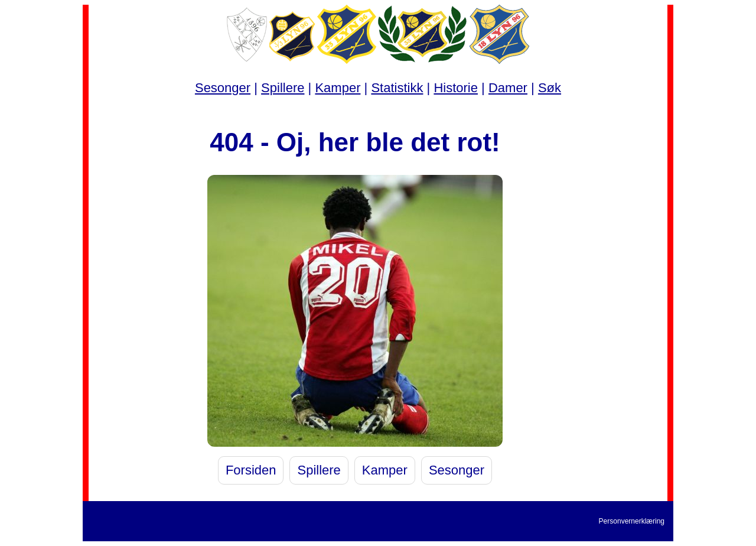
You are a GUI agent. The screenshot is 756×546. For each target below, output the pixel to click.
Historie (456, 88)
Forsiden (251, 470)
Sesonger (223, 88)
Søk (550, 88)
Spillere (283, 88)
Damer (508, 88)
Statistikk (397, 88)
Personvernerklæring (632, 521)
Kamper (338, 88)
